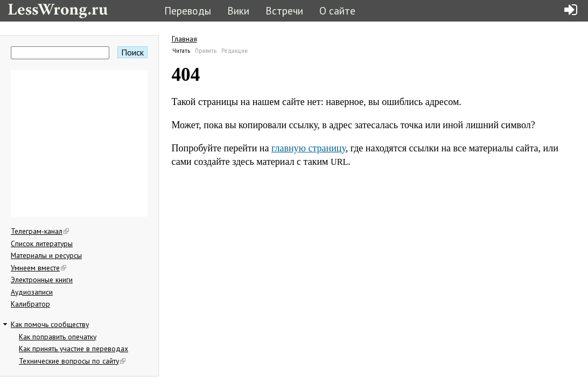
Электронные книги (42, 280)
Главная (184, 39)
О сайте (337, 11)
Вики (238, 11)
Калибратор (30, 304)
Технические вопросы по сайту (72, 361)
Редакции (234, 51)
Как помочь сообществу (50, 324)
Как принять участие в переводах (73, 349)
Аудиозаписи (32, 292)
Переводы (188, 11)
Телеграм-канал (40, 231)
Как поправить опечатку (58, 337)
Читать (181, 51)
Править (206, 51)
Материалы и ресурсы (46, 255)
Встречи (284, 11)
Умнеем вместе (38, 268)
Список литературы (42, 243)
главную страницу (309, 148)
